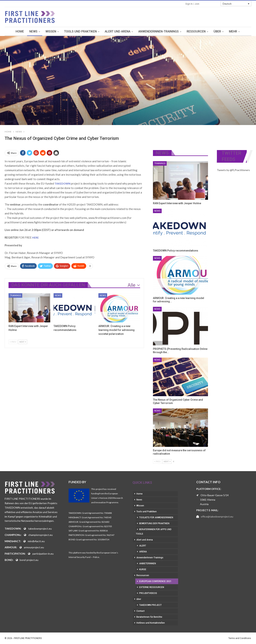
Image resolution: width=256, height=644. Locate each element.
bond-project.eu (29, 560)
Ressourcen (196, 31)
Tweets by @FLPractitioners (233, 170)
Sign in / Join (192, 4)
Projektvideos (148, 593)
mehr (233, 31)
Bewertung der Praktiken (154, 523)
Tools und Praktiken (80, 31)
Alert (143, 546)
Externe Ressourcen (152, 587)
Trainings (15, 295)
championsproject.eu (41, 535)
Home (20, 31)
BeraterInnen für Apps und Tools (154, 532)
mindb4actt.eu (36, 541)
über (217, 31)
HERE (35, 238)
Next (23, 342)
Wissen (51, 31)
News (33, 31)
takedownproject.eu (40, 529)
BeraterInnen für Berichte (149, 617)
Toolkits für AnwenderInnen (156, 517)
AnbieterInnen (148, 563)
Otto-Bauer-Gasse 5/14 (215, 495)
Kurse (143, 569)
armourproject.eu (34, 547)
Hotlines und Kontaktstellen (151, 623)
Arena (143, 552)
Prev (13, 342)
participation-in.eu (43, 554)
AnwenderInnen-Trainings (158, 31)
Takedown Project (150, 605)
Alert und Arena (118, 31)
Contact (141, 611)
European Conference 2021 (155, 581)
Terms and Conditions (240, 638)
